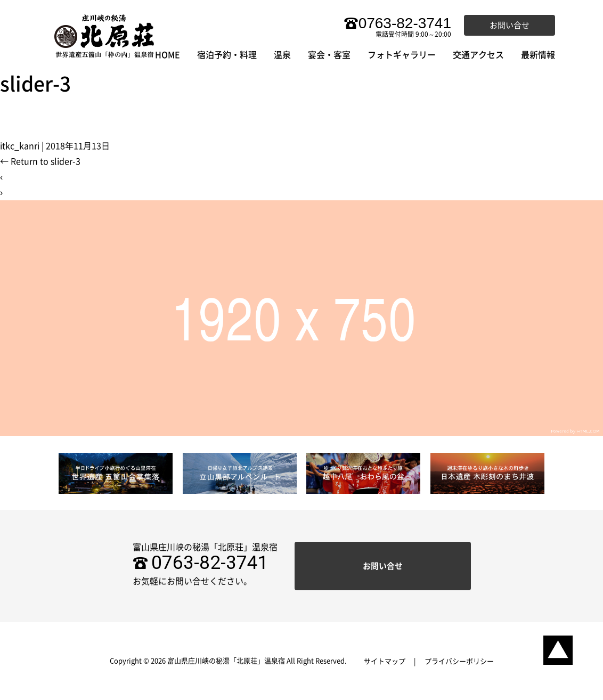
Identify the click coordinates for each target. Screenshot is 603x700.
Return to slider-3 (40, 161)
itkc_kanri (20, 146)
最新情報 (538, 55)
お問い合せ (510, 25)
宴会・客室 (329, 55)
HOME (168, 55)
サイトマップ (385, 661)
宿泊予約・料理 (227, 55)
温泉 (282, 55)
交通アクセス (478, 55)
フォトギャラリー (402, 55)
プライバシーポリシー (459, 661)
